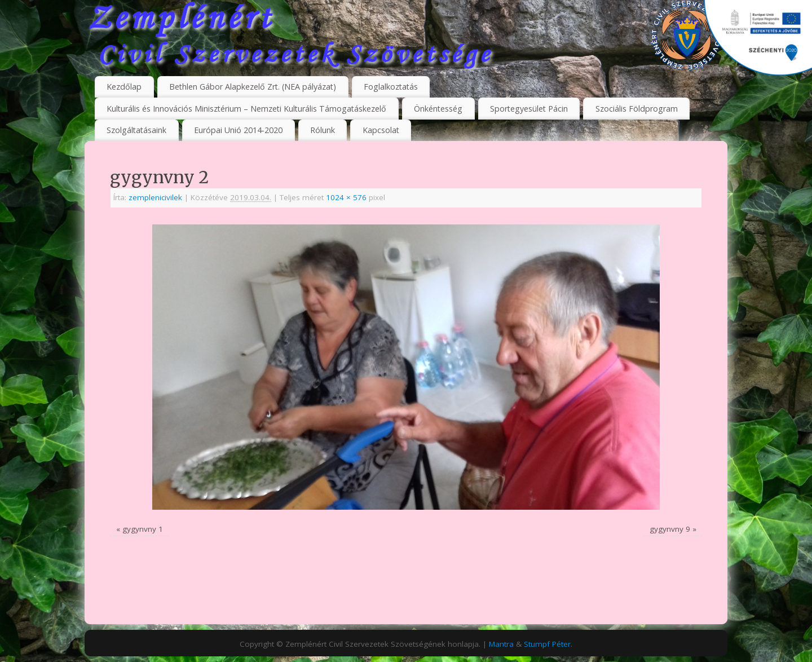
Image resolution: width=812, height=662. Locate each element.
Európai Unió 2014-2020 (238, 130)
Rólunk (323, 130)
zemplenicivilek (155, 197)
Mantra (501, 644)
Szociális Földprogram (637, 109)
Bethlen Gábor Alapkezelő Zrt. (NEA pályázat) (253, 87)
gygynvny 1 (143, 529)
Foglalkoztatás (391, 87)
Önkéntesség (438, 109)
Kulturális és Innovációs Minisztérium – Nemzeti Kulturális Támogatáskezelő (246, 109)
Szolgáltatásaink (136, 130)
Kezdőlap (124, 87)
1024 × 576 (346, 197)
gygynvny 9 (670, 529)
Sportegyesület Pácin (529, 109)
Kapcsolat (381, 130)
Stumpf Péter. (548, 644)
